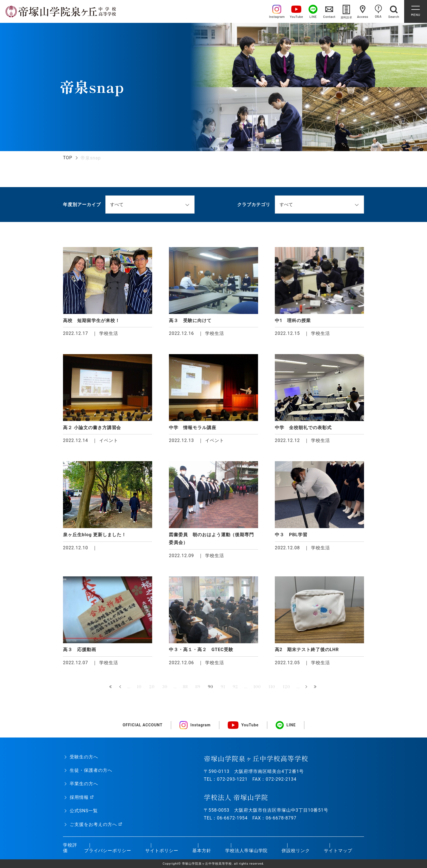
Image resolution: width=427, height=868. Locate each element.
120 (286, 687)
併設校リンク (296, 851)
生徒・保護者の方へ (91, 770)
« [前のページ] (121, 687)
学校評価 (70, 848)
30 (165, 687)
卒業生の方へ (84, 784)
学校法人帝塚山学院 (247, 851)
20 (152, 687)
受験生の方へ (84, 757)
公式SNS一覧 (84, 811)
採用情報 (79, 797)
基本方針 (202, 851)
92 (235, 687)
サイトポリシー (162, 851)
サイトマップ (338, 851)
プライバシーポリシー (108, 851)
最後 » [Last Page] (316, 687)
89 (198, 687)
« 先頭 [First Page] (111, 687)
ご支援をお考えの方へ (93, 824)
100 (257, 687)
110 (272, 687)
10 (139, 687)
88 (185, 687)
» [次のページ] (306, 687)
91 (223, 687)
